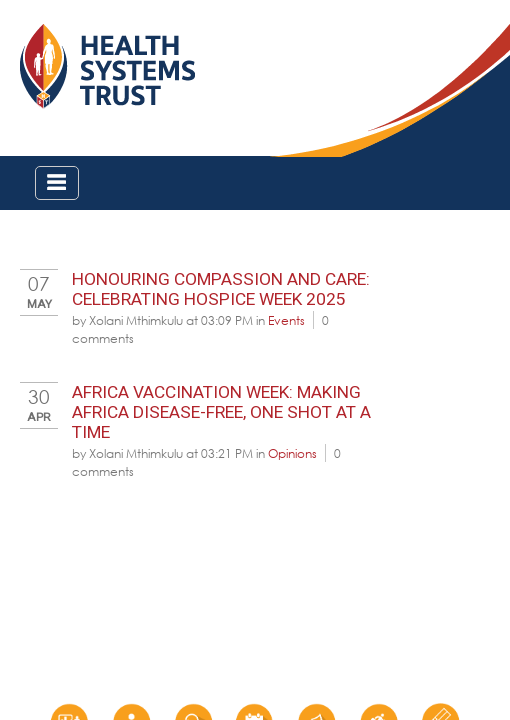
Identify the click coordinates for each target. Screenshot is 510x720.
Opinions (292, 453)
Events (286, 320)
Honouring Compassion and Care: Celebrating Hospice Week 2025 (221, 289)
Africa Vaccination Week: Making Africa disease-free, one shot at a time (221, 412)
